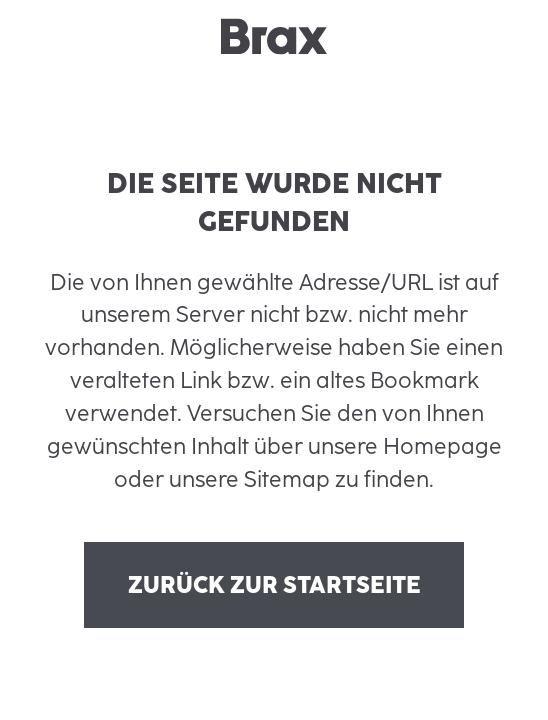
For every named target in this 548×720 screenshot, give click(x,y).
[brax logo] (273, 36)
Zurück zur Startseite (274, 585)
